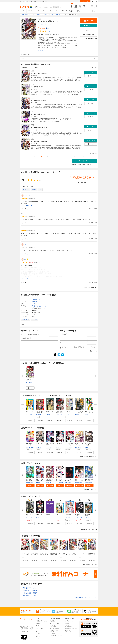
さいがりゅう (62, 415)
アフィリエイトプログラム (56, 635)
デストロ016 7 (39, 444)
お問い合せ (53, 632)
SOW (39, 24)
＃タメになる (26, 190)
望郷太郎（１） (49, 411)
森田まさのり (68, 483)
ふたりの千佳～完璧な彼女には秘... (59, 480)
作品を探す (53, 622)
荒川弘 (37, 518)
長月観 (87, 483)
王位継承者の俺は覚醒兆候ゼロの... (49, 480)
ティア (26, 244)
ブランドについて (69, 622)
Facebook (38, 638)
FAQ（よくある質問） (55, 629)
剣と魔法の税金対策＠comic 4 (39, 114)
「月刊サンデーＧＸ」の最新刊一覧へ (88, 457)
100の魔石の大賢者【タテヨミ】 (89, 480)
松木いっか (48, 518)
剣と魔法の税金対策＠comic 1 (39, 73)
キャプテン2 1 (29, 411)
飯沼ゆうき (33, 483)
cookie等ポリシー (69, 630)
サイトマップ (68, 632)
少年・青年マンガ (30, 11)
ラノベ (58, 11)
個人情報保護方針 (69, 627)
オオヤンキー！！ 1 (81, 554)
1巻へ (31, 68)
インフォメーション (54, 630)
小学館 (33, 303)
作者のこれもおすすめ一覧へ (90, 564)
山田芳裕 (48, 415)
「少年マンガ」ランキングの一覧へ (88, 529)
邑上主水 (28, 483)
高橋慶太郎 (38, 447)
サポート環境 (53, 627)
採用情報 (67, 624)
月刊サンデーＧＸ (36, 305)
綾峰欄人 (91, 483)
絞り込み (35, 7)
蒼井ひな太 (44, 24)
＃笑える (34, 190)
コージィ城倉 (29, 415)
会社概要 (67, 620)
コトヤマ (67, 415)
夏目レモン (82, 483)
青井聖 (81, 518)
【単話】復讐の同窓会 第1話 (59, 412)
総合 (23, 11)
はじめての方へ (89, 11)
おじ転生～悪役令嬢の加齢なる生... (79, 445)
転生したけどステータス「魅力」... (40, 480)
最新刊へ (37, 68)
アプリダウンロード (54, 624)
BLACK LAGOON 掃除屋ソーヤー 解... (50, 445)
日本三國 (48, 514)
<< (34, 156)
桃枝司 (67, 447)
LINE (37, 630)
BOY (57, 514)
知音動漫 (38, 483)
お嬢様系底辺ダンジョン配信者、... (30, 445)
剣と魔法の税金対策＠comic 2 (39, 87)
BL (44, 11)
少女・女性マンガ (37, 11)
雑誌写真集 (78, 11)
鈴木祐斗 (87, 518)
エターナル (27, 195)
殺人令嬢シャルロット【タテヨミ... (79, 480)
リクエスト (53, 633)
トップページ (39, 620)
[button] (30, 388)
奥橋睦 (28, 518)
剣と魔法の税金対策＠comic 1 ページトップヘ (85, 598)
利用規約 (67, 625)
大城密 (57, 415)
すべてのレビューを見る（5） (89, 287)
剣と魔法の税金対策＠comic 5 (39, 128)
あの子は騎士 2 (59, 444)
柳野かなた (32, 518)
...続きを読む (41, 50)
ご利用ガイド (96, 11)
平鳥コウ (77, 483)
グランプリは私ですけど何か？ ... (69, 445)
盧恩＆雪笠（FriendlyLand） (72, 518)
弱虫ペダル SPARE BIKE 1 (89, 412)
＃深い (40, 190)
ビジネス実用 (71, 11)
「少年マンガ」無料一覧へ (90, 490)
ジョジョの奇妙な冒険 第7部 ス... (40, 413)
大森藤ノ (77, 518)
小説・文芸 (64, 11)
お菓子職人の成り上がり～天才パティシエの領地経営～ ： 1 (92, 555)
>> (84, 156)
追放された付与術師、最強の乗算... (30, 480)
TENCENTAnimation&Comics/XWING (64, 483)
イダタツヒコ (49, 447)
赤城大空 (28, 447)
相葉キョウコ (78, 447)
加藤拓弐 (77, 415)
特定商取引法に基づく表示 (71, 629)
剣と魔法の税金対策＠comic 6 (39, 141)
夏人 (25, 259)
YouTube (38, 637)
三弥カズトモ (51, 24)
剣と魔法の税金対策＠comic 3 (39, 101)
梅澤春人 (58, 518)
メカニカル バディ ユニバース (79, 412)
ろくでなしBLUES (68, 480)
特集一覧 (38, 624)
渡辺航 (87, 415)
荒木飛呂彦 (38, 415)
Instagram (38, 633)
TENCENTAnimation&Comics (52, 483)
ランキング (38, 625)
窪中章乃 (58, 447)
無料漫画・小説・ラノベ (41, 622)
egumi (70, 447)
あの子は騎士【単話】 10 (88, 444)
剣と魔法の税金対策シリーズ (39, 307)
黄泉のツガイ (39, 514)
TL (51, 11)
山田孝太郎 (33, 447)
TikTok (37, 635)
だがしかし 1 (69, 411)
